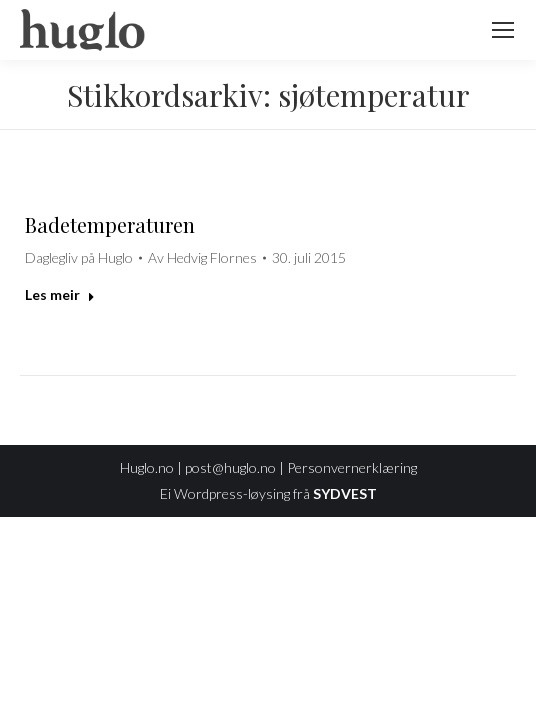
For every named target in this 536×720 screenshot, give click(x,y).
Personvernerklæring (352, 467)
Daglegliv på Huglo (79, 257)
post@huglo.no (230, 467)
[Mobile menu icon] (503, 30)
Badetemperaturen (110, 224)
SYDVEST (345, 493)
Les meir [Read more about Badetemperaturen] (60, 294)
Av (202, 257)
